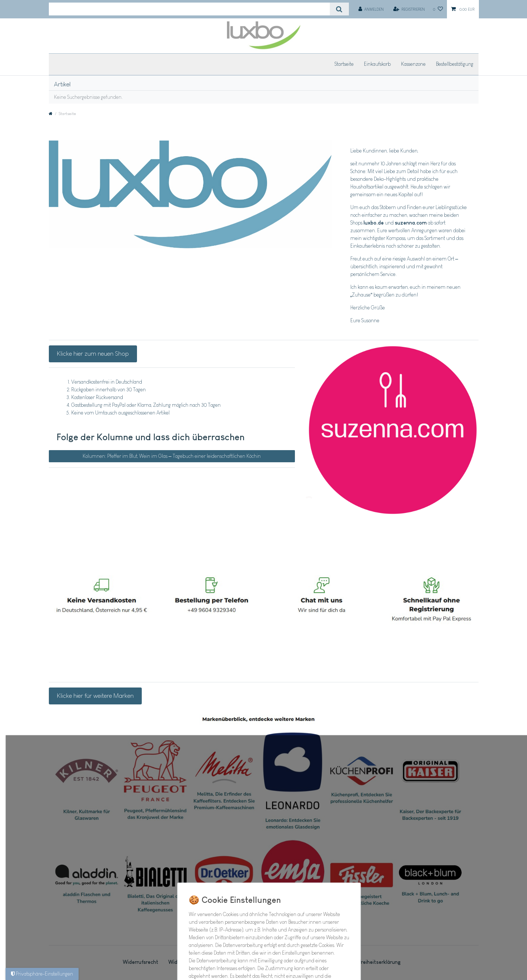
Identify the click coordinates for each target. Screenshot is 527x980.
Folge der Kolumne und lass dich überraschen (151, 437)
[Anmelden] (371, 9)
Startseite (344, 64)
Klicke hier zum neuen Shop (93, 353)
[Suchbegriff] (189, 9)
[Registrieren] (409, 9)
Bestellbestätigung (455, 64)
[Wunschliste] (438, 9)
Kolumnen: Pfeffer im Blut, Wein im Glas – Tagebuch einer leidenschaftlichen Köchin (172, 456)
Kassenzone (413, 64)
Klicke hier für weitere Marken (95, 696)
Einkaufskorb (377, 64)
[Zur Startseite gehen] (51, 114)
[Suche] (339, 9)
